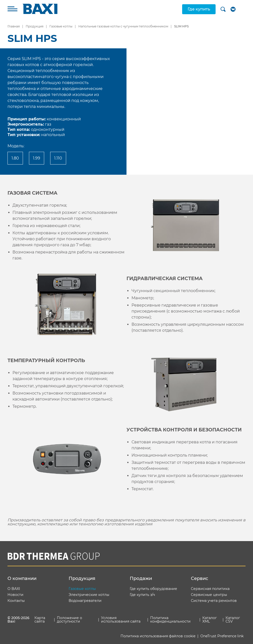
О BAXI (14, 589)
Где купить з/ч (142, 595)
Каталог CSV (233, 620)
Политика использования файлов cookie (158, 636)
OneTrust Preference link (222, 636)
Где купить (199, 9)
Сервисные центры (209, 595)
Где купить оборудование (153, 589)
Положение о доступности (69, 620)
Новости (15, 595)
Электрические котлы (89, 595)
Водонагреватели (85, 601)
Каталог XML (210, 620)
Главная (14, 26)
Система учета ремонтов (214, 601)
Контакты (16, 601)
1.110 (58, 158)
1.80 (15, 158)
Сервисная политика (210, 589)
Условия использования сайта (121, 620)
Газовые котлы (61, 26)
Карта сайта (40, 620)
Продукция (35, 26)
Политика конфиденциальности (170, 620)
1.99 (37, 158)
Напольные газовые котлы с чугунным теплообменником (123, 26)
